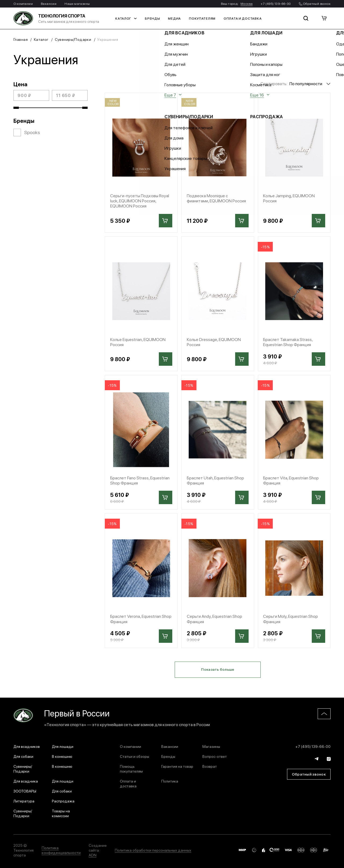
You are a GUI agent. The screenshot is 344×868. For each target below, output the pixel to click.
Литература (24, 801)
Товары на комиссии (61, 813)
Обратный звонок (315, 3)
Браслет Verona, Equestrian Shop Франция (141, 619)
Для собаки (23, 756)
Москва (247, 3)
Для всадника (26, 781)
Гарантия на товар (177, 766)
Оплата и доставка (243, 18)
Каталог (126, 18)
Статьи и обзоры (135, 756)
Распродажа (63, 801)
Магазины (211, 746)
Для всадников (27, 746)
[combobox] (310, 83)
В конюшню (62, 756)
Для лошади (63, 746)
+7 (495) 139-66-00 (276, 3)
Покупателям (202, 18)
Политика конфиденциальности (61, 850)
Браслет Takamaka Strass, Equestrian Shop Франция (288, 342)
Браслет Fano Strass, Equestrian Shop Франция (140, 480)
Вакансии (49, 3)
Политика (170, 781)
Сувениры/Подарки (73, 39)
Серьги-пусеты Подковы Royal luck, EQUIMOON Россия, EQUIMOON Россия (140, 201)
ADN (93, 855)
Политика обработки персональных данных (153, 850)
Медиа (174, 18)
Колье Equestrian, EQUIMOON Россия (138, 342)
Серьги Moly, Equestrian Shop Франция (291, 619)
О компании (23, 3)
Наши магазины (77, 3)
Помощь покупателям (131, 769)
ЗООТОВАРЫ (25, 791)
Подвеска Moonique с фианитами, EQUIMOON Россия (216, 198)
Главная (21, 39)
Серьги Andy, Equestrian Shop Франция (214, 619)
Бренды (152, 18)
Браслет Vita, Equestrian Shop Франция (291, 480)
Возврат (210, 766)
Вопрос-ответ (215, 756)
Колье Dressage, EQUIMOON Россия (214, 342)
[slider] (16, 108)
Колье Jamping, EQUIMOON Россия (289, 198)
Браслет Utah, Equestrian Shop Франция (215, 480)
